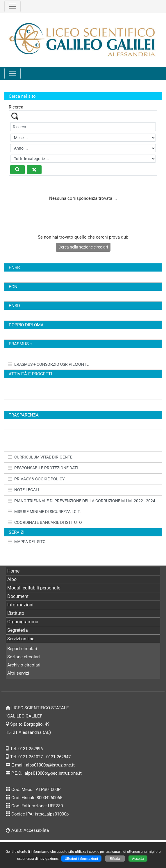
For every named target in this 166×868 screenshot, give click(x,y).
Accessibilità (36, 830)
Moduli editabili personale (34, 588)
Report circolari (22, 649)
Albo (12, 579)
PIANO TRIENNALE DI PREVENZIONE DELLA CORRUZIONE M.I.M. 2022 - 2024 (82, 501)
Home (13, 571)
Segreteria (18, 630)
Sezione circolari (24, 657)
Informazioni (20, 605)
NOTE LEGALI (24, 490)
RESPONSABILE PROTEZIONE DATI (43, 468)
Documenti (18, 596)
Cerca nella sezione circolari (83, 247)
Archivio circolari (24, 665)
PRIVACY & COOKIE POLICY (36, 479)
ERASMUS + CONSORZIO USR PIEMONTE (48, 364)
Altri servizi (18, 673)
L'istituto (16, 613)
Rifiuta (115, 859)
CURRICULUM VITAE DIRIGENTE (40, 457)
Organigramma (23, 622)
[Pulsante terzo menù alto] (13, 6)
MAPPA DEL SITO (27, 542)
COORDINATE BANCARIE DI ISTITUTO (45, 522)
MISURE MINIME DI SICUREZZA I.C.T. (44, 512)
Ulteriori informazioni (81, 859)
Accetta (138, 859)
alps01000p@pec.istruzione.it (53, 773)
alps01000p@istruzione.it (50, 765)
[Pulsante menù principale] (13, 73)
